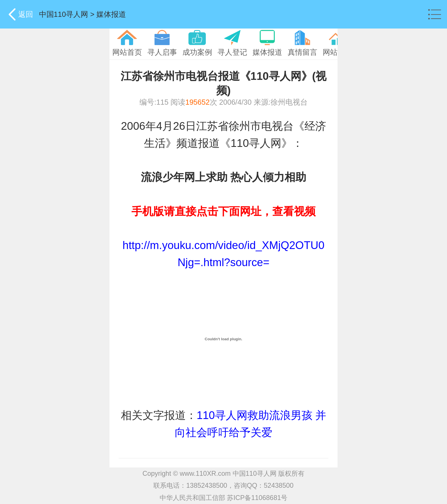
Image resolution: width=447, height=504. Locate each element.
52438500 (279, 485)
